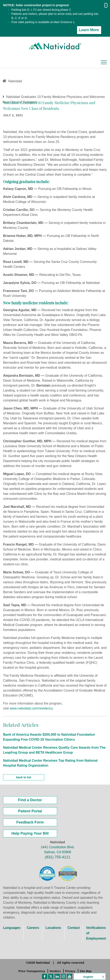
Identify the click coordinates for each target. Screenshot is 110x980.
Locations (53, 928)
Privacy (70, 971)
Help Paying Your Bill (30, 833)
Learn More (89, 30)
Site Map (86, 971)
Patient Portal (30, 811)
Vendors (55, 971)
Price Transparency (32, 971)
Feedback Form (30, 822)
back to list (24, 777)
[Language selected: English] (90, 976)
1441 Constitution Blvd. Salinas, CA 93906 (58, 850)
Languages (12, 928)
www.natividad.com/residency (31, 708)
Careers (33, 928)
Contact (74, 928)
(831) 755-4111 (58, 857)
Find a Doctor (30, 800)
